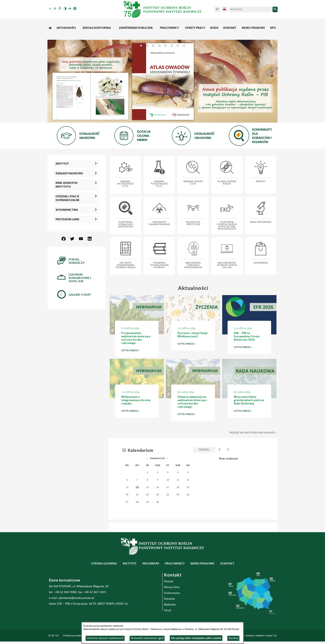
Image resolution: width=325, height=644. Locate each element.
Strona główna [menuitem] (104, 563)
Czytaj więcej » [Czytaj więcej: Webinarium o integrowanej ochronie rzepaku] (137, 412)
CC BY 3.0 (53, 636)
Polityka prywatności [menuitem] (74, 636)
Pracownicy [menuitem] (175, 563)
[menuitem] (51, 28)
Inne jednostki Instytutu (67, 185)
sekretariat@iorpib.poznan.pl (76, 598)
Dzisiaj (204, 450)
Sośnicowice (172, 593)
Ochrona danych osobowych (105, 638)
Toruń (168, 610)
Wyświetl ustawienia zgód (147, 638)
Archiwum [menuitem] (151, 563)
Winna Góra (172, 587)
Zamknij (233, 638)
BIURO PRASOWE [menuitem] (203, 563)
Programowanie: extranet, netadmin (253, 636)
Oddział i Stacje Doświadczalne (67, 198)
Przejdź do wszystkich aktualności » (253, 433)
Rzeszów (169, 599)
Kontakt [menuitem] (227, 563)
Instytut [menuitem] (130, 563)
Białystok (170, 605)
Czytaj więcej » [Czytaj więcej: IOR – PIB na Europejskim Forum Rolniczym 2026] (249, 348)
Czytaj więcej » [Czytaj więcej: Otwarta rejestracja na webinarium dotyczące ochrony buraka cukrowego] (193, 415)
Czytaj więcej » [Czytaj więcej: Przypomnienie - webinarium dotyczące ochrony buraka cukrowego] (137, 352)
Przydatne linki (67, 219)
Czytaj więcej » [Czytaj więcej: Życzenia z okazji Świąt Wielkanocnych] (193, 345)
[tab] (141, 47)
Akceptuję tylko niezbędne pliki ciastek (196, 638)
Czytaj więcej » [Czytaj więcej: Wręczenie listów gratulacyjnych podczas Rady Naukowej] (249, 412)
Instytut (62, 164)
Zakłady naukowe (69, 173)
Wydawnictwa (67, 210)
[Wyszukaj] (251, 9)
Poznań (169, 581)
